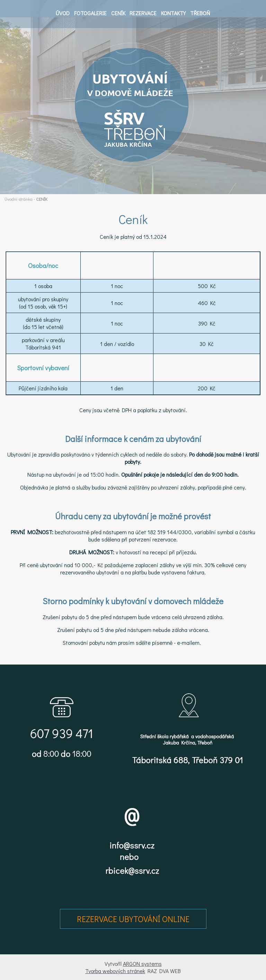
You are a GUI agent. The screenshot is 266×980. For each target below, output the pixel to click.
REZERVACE (143, 13)
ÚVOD (63, 13)
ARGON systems (142, 964)
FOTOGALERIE (90, 13)
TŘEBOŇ (200, 13)
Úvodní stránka (19, 199)
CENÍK (118, 13)
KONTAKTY (173, 13)
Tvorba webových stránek (115, 971)
